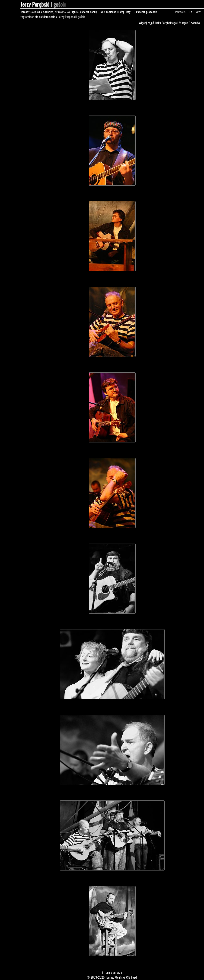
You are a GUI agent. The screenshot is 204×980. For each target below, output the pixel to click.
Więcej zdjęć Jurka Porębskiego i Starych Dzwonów (169, 23)
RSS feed (131, 977)
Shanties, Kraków (53, 12)
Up (190, 12)
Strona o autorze (112, 972)
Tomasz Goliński (30, 12)
